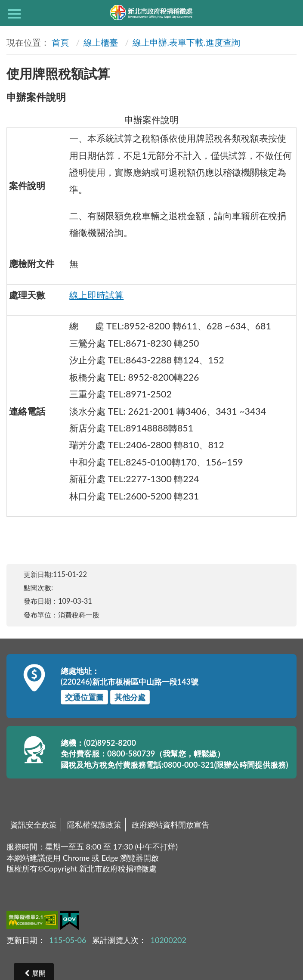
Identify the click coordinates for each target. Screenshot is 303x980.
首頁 (60, 42)
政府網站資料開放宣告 (170, 825)
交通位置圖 (84, 697)
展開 (39, 973)
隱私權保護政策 (94, 825)
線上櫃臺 (101, 42)
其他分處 (130, 697)
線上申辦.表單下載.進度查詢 (186, 42)
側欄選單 (14, 14)
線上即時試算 (96, 295)
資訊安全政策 (34, 825)
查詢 (289, 13)
